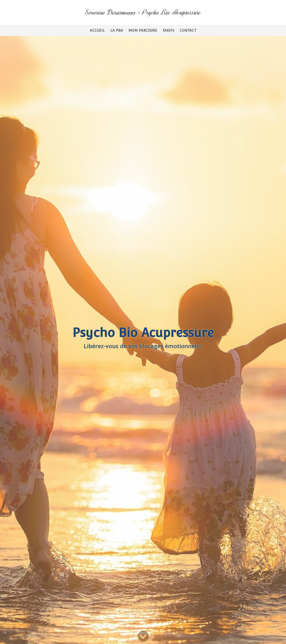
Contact (188, 30)
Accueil (97, 30)
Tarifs (168, 30)
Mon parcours (143, 30)
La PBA (117, 30)
